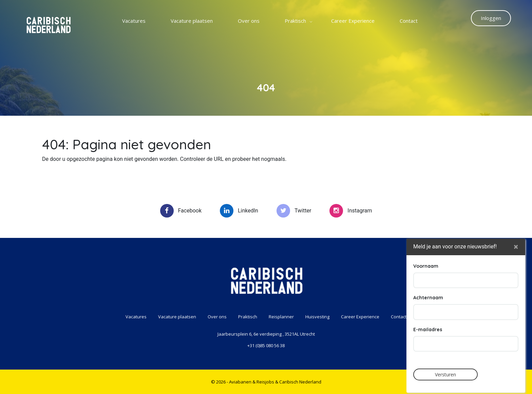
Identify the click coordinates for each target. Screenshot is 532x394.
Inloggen (491, 18)
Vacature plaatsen (192, 21)
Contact (409, 21)
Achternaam (428, 320)
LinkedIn (239, 211)
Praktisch (295, 21)
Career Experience (353, 21)
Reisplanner (281, 317)
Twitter (294, 211)
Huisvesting (317, 317)
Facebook (181, 211)
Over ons (249, 21)
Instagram (351, 211)
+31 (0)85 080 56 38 (266, 345)
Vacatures (134, 21)
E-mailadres (428, 352)
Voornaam (426, 288)
